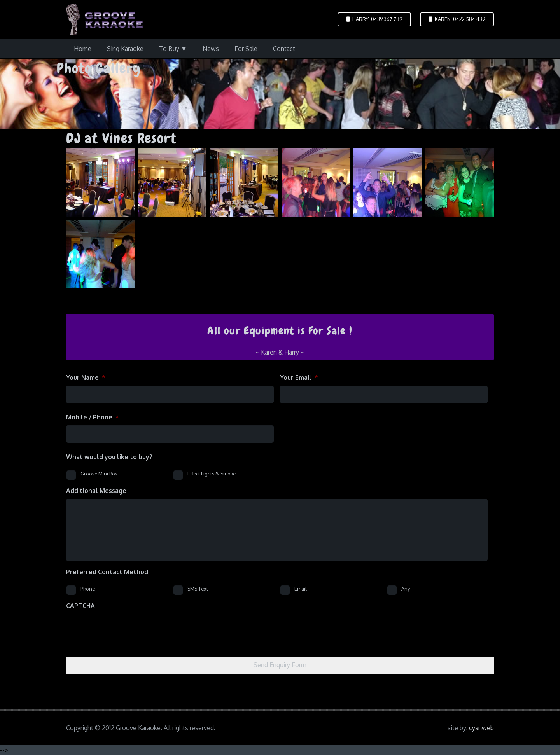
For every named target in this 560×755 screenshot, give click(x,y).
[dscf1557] (459, 183)
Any (406, 589)
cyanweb (481, 728)
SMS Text (198, 589)
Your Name (86, 377)
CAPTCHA (80, 606)
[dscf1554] (244, 183)
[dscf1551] (101, 183)
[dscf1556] (388, 183)
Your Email (299, 377)
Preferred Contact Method (107, 572)
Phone (88, 589)
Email (301, 589)
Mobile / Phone (93, 417)
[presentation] (125, 629)
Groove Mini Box (99, 474)
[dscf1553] (172, 183)
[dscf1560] (101, 254)
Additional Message (96, 491)
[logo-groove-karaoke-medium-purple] (105, 19)
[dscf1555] (316, 183)
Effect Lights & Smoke (212, 474)
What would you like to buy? (109, 457)
